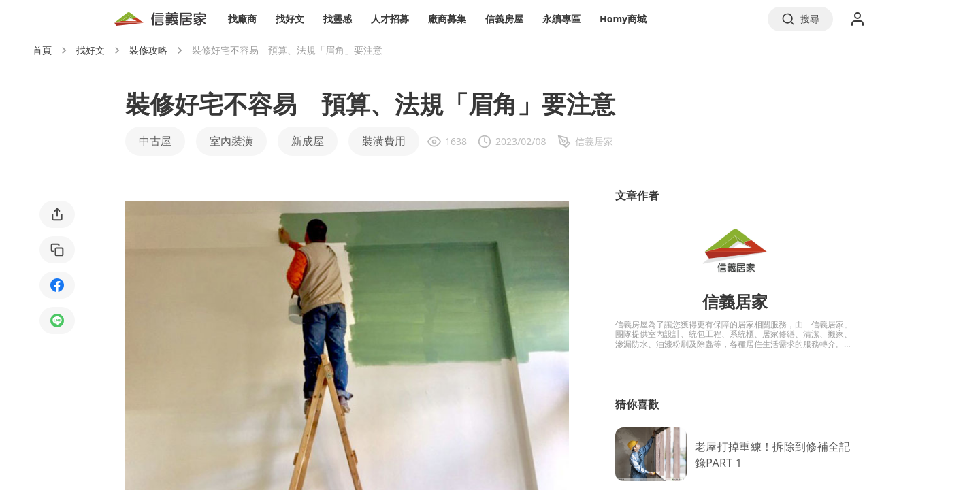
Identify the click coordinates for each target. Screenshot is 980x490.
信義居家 (735, 301)
